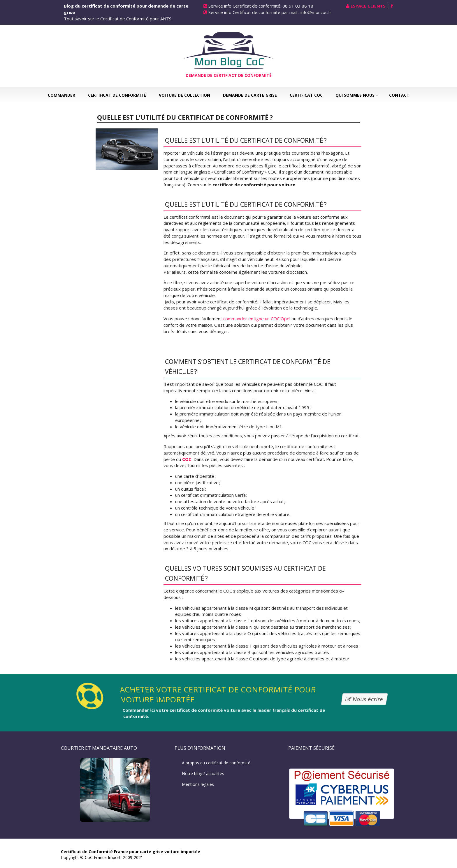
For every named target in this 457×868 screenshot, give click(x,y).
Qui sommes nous (355, 95)
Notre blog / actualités (203, 774)
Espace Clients (368, 6)
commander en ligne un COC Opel (257, 319)
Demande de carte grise (250, 95)
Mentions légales (198, 784)
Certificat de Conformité (117, 95)
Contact (399, 95)
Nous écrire (364, 699)
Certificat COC (306, 95)
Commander (61, 95)
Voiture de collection (184, 95)
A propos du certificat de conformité (216, 763)
